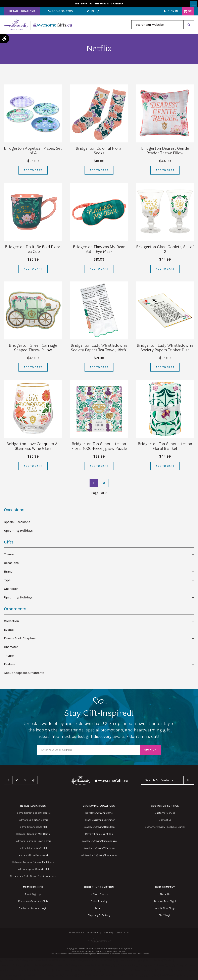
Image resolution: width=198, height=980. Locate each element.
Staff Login (165, 917)
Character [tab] (11, 590)
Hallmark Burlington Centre (33, 821)
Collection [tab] (11, 622)
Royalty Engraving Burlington (99, 821)
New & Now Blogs (165, 909)
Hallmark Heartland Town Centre (33, 842)
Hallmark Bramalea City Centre (33, 814)
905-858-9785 (58, 13)
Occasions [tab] (11, 564)
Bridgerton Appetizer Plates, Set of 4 (33, 152)
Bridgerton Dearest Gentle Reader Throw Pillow (165, 152)
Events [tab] (9, 631)
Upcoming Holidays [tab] (18, 532)
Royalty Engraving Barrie (99, 814)
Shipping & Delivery (99, 917)
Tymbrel (128, 950)
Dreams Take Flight (165, 902)
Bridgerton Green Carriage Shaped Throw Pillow (33, 349)
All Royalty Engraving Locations (99, 856)
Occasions (14, 511)
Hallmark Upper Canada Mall (33, 870)
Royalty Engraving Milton (99, 835)
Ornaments (15, 610)
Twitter (82, 13)
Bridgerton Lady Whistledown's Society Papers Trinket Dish (165, 349)
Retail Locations (22, 13)
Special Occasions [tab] (17, 523)
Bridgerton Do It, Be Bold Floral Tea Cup (33, 251)
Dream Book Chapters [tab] (20, 640)
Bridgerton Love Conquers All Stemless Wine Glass (33, 448)
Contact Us (165, 821)
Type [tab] (7, 581)
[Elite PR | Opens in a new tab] (99, 942)
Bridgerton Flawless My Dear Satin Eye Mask (99, 251)
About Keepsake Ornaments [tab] (24, 674)
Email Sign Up (33, 895)
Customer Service (165, 814)
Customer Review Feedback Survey (165, 828)
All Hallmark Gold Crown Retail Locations (33, 877)
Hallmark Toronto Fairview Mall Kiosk (33, 863)
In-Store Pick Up (99, 895)
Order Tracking (99, 902)
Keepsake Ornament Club (33, 902)
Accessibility (94, 934)
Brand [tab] (8, 573)
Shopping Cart (185, 13)
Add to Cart (33, 172)
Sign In (173, 13)
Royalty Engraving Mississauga (99, 842)
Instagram (87, 13)
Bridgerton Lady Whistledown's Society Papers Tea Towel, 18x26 (99, 349)
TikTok (92, 13)
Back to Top (123, 934)
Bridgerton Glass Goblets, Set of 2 (165, 251)
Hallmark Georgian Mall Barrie (33, 835)
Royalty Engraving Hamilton (99, 828)
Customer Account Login (33, 909)
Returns (99, 909)
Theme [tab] (9, 556)
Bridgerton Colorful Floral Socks (99, 152)
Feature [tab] (10, 666)
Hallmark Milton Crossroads (33, 856)
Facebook (77, 13)
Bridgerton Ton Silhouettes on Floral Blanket (165, 448)
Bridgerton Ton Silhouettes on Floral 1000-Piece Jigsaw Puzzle (99, 448)
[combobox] (157, 26)
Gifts (9, 543)
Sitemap (109, 934)
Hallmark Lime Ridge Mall (33, 849)
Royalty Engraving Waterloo (99, 849)
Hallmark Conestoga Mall (33, 828)
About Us (165, 895)
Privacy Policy (76, 934)
